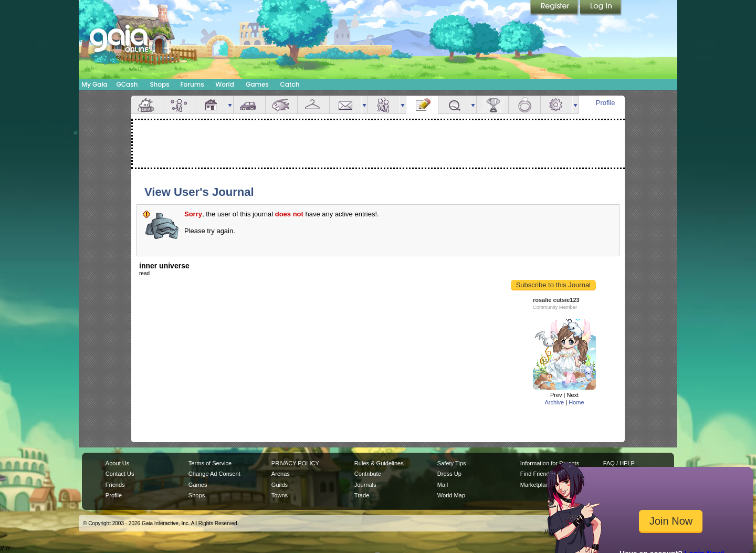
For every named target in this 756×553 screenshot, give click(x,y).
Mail (345, 105)
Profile (606, 103)
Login (601, 8)
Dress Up (449, 474)
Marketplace (536, 485)
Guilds (280, 485)
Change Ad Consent (214, 474)
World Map (451, 495)
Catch (290, 84)
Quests (454, 105)
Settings (556, 105)
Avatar (179, 105)
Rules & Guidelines (379, 463)
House (211, 105)
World (225, 84)
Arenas (281, 474)
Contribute (368, 474)
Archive (554, 402)
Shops (159, 84)
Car (249, 105)
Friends (384, 105)
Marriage (524, 105)
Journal (422, 105)
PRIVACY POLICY (295, 463)
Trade (362, 495)
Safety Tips (452, 463)
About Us (117, 463)
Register (555, 8)
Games (257, 84)
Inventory (313, 105)
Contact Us (120, 474)
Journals (365, 485)
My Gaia (94, 84)
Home (576, 402)
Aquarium (281, 105)
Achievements (492, 105)
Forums (192, 84)
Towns (280, 495)
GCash (127, 84)
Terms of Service (210, 463)
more (230, 105)
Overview (147, 105)
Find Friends (536, 474)
